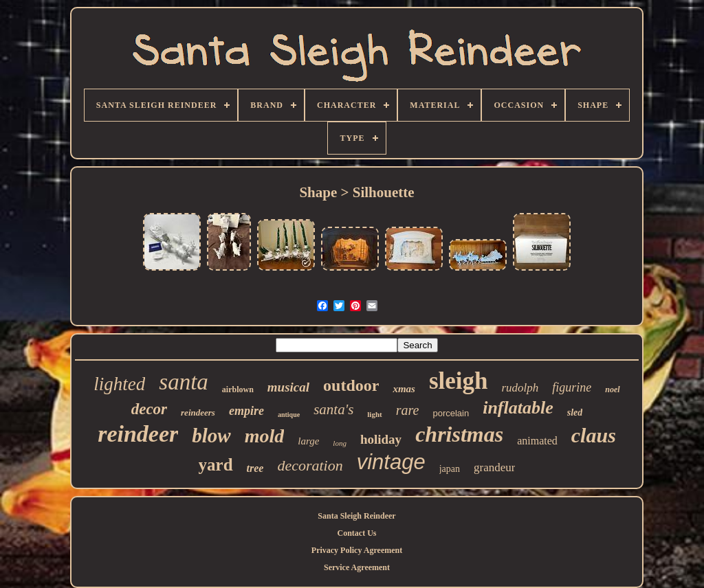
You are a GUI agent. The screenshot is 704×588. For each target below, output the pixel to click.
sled (575, 412)
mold (265, 436)
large (308, 441)
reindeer (138, 434)
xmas (404, 389)
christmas (459, 434)
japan (450, 469)
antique (289, 415)
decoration (310, 465)
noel (612, 389)
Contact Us (357, 533)
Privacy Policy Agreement (357, 550)
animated (537, 441)
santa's (333, 409)
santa (184, 382)
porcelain (451, 413)
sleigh (459, 381)
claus (594, 435)
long (340, 443)
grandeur (494, 467)
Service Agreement (357, 567)
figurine (572, 387)
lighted (119, 384)
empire (246, 411)
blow (211, 436)
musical (288, 387)
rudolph (520, 388)
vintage (391, 462)
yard (216, 465)
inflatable (518, 408)
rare (408, 410)
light (374, 414)
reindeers (198, 412)
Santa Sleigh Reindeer (356, 516)
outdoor (351, 385)
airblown (238, 389)
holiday (381, 439)
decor (149, 409)
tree (255, 468)
